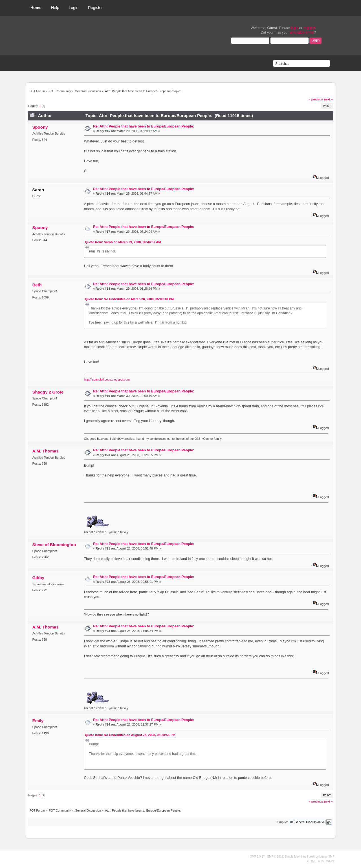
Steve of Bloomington (54, 545)
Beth (37, 285)
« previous (316, 99)
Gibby (38, 578)
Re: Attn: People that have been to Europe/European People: (144, 126)
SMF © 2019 (275, 857)
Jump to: (282, 822)
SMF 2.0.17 (257, 857)
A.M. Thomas (45, 451)
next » (328, 99)
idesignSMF (327, 857)
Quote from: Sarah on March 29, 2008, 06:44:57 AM (123, 242)
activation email (302, 32)
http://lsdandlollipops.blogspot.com (107, 379)
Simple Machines (296, 857)
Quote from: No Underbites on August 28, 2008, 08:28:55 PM (130, 735)
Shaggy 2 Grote (48, 392)
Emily (38, 721)
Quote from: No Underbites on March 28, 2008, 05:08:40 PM (129, 299)
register (309, 28)
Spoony (40, 127)
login (294, 28)
